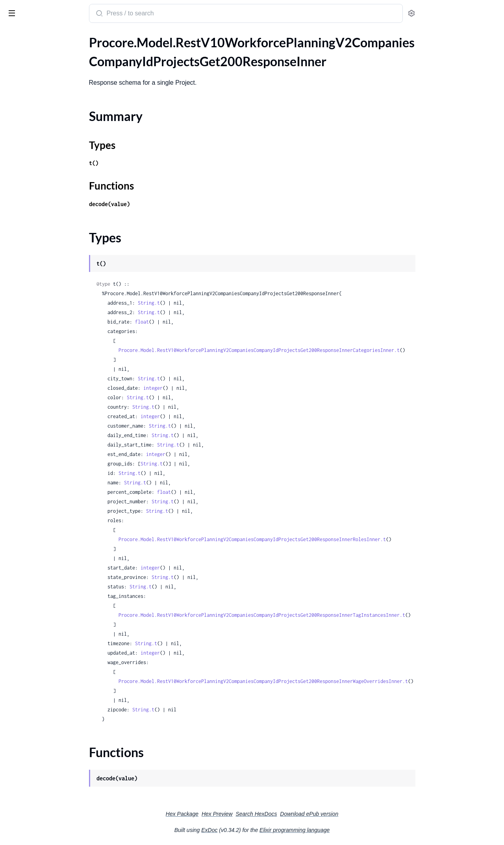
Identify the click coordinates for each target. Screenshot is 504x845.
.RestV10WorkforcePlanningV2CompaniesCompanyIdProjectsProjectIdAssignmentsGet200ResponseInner (56, 238)
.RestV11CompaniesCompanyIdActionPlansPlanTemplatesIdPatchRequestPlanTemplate (56, 653)
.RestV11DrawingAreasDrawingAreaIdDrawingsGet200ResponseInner (56, 706)
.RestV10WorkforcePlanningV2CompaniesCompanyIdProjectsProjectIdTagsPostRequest (56, 494)
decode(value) (169, 204)
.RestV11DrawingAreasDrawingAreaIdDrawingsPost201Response (56, 728)
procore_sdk (27, 9)
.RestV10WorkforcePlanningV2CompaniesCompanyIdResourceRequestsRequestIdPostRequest (56, 536)
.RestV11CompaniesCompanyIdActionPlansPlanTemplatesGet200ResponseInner (56, 632)
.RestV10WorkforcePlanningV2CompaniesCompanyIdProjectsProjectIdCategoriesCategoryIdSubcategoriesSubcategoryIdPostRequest (56, 323)
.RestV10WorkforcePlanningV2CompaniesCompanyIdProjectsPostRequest (56, 185)
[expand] (110, 53)
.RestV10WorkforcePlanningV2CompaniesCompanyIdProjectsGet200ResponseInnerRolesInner (56, 121)
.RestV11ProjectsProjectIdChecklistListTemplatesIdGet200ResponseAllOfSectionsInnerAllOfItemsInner (56, 834)
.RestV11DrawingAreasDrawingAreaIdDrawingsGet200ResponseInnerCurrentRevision (56, 717)
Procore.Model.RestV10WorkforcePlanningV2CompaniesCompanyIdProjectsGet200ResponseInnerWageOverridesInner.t (322, 681)
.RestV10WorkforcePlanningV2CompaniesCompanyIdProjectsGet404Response (56, 164)
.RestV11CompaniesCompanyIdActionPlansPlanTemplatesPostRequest (56, 664)
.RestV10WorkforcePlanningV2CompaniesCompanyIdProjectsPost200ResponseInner (56, 174)
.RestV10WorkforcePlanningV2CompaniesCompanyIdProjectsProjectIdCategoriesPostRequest (56, 345)
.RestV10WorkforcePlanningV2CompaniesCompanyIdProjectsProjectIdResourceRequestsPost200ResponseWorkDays (56, 430)
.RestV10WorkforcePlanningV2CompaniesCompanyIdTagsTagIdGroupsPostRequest (56, 579)
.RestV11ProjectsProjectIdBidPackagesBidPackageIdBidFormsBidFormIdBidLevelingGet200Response (56, 760)
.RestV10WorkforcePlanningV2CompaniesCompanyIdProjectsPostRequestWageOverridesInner (56, 228)
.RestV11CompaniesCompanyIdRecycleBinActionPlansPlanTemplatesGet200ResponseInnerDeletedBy (56, 696)
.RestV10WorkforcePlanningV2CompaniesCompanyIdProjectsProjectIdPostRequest (56, 366)
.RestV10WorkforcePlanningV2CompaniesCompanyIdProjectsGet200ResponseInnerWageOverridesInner (56, 142)
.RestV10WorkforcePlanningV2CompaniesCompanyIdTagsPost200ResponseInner (56, 547)
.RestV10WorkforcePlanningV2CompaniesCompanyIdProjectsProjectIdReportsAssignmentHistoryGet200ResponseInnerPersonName (56, 387)
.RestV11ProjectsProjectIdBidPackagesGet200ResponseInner (56, 802)
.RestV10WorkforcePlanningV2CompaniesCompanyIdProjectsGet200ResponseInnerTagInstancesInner (56, 132)
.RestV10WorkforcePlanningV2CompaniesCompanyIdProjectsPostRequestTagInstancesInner (56, 217)
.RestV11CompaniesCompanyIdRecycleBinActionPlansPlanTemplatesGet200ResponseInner (56, 685)
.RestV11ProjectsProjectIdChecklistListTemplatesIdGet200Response (56, 813)
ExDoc (268, 830)
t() (153, 163)
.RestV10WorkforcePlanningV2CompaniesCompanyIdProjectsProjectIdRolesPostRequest (56, 472)
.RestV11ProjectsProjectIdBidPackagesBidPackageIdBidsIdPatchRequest (56, 770)
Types (21, 76)
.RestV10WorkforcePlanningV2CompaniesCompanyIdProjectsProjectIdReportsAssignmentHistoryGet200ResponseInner (56, 377)
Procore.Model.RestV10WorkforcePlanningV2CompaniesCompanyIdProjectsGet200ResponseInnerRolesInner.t (311, 539)
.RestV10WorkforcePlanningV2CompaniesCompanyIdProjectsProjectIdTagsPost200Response (56, 483)
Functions (27, 86)
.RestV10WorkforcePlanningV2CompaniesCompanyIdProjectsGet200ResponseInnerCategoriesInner (56, 100)
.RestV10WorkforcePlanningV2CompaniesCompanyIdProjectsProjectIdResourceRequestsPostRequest (56, 440)
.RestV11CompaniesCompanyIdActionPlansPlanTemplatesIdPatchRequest (56, 643)
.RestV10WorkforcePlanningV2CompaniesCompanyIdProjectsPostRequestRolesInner (56, 206)
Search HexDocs (315, 814)
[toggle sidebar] (108, 13)
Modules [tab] (44, 37)
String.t (208, 303)
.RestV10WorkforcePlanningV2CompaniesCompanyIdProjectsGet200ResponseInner (56, 53)
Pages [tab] (14, 37)
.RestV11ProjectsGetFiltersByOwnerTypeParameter (56, 749)
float (201, 322)
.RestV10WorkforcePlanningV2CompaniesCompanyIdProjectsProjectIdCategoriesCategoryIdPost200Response (56, 260)
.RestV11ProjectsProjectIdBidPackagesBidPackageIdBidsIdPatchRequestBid (56, 781)
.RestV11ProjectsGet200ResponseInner (56, 738)
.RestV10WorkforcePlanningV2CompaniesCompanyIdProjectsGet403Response (56, 153)
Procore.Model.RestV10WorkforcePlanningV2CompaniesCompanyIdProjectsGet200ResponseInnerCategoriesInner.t (318, 350)
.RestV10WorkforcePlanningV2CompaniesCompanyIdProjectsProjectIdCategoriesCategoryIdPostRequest (56, 291)
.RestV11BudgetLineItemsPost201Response (56, 600)
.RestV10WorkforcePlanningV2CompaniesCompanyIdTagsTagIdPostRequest (56, 589)
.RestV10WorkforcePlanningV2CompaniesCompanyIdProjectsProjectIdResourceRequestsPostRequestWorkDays (56, 451)
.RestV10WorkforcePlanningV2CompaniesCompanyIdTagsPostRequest (56, 557)
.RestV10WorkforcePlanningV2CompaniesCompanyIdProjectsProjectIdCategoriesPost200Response (56, 334)
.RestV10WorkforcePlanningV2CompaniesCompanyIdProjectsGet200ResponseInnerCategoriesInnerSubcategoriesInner (56, 111)
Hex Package (241, 814)
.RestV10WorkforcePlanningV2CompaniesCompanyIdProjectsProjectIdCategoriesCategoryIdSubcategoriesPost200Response (56, 302)
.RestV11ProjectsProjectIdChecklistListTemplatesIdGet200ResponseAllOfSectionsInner (56, 824)
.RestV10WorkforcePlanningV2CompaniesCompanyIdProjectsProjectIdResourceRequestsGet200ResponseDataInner (56, 409)
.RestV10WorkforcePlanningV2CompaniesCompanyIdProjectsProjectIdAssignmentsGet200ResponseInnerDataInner (56, 249)
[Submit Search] (158, 14)
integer (212, 388)
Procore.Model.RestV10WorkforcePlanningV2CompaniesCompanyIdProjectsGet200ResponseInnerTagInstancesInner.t (321, 615)
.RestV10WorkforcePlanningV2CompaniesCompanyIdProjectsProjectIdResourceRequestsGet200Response (56, 398)
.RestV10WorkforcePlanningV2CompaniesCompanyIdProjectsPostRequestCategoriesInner (56, 196)
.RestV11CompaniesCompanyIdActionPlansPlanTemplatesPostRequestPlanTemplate (56, 675)
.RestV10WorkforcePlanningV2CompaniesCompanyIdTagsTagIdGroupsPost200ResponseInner (56, 568)
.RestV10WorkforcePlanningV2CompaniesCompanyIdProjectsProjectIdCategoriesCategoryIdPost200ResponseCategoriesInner (56, 270)
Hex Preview (276, 814)
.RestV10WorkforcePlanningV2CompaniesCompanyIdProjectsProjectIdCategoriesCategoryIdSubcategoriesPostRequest (56, 313)
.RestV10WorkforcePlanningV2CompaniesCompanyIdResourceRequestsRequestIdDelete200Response (56, 526)
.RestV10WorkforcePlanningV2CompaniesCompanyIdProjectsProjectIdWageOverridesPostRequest (56, 515)
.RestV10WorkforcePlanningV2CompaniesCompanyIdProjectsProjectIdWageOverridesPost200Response (56, 504)
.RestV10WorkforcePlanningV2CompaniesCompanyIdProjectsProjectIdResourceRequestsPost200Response (56, 419)
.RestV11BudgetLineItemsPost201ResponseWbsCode (56, 621)
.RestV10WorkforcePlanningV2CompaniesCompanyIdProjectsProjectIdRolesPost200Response (56, 462)
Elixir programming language (354, 830)
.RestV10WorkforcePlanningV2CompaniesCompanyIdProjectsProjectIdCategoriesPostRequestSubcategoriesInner (56, 355)
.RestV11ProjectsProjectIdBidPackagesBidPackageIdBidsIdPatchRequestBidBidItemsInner (56, 792)
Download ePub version (368, 814)
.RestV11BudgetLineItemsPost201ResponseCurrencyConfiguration (56, 611)
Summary (26, 67)
